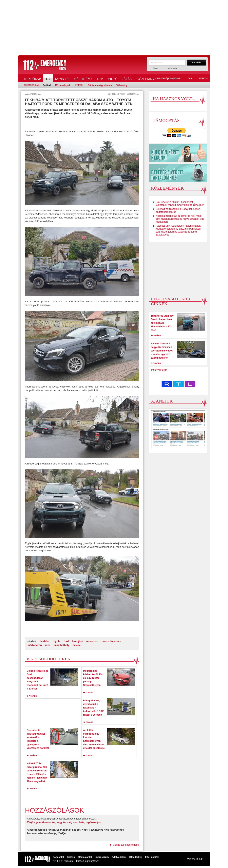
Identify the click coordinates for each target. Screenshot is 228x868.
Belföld (47, 85)
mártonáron (35, 645)
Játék (127, 78)
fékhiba (45, 641)
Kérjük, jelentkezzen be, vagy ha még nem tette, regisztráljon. (64, 822)
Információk (152, 857)
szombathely (61, 645)
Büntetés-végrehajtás (100, 85)
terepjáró (78, 641)
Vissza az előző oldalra (126, 845)
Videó (113, 78)
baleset (77, 645)
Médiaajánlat (85, 857)
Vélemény (122, 85)
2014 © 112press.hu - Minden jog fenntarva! (76, 861)
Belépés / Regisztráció (167, 78)
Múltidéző (83, 78)
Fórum (171, 78)
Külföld (79, 85)
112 (48, 78)
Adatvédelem (119, 857)
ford (66, 641)
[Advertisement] (114, 28)
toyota (57, 641)
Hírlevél (201, 78)
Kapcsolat (58, 857)
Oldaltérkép (171, 68)
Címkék (155, 68)
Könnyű (62, 78)
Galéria (71, 857)
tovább (33, 696)
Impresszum (102, 857)
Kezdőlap (32, 78)
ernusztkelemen (111, 641)
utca (48, 645)
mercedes (92, 641)
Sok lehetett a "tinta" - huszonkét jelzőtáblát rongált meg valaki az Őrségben (180, 203)
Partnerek (159, 370)
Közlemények (149, 78)
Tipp (100, 78)
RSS (188, 78)
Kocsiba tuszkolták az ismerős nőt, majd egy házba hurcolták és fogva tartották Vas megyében (180, 219)
